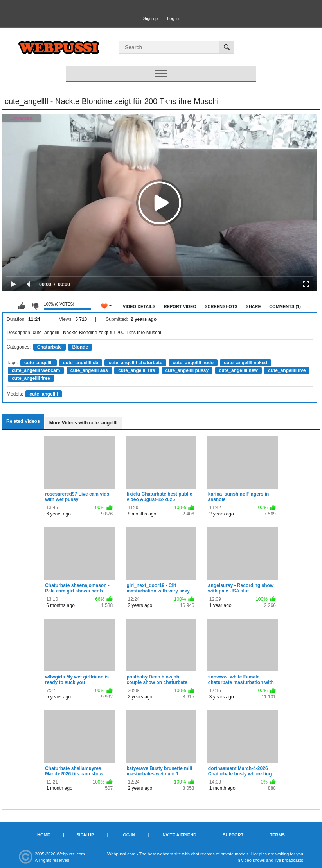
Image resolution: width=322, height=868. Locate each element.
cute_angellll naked (246, 363)
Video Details (139, 306)
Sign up (150, 18)
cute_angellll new (238, 370)
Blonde (80, 347)
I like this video (22, 306)
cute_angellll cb (81, 363)
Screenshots (221, 306)
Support (233, 835)
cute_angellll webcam (36, 370)
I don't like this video (35, 306)
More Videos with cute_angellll (84, 423)
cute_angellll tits (137, 370)
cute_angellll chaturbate (135, 363)
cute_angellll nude (193, 363)
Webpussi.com (71, 854)
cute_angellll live (287, 370)
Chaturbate (49, 347)
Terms (277, 835)
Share (253, 306)
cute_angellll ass (89, 370)
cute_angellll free (31, 378)
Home (44, 835)
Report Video (180, 306)
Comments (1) (285, 306)
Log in (173, 18)
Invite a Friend (179, 835)
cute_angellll (39, 363)
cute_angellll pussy (187, 370)
